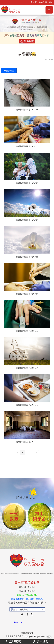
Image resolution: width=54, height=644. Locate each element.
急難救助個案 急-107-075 (27, 331)
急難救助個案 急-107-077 (27, 257)
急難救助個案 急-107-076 (27, 294)
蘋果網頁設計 (27, 633)
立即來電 (13, 641)
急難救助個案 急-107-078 (27, 220)
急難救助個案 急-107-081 (27, 110)
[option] (14, 517)
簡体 (51, 2)
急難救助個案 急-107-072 (27, 442)
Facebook (18, 622)
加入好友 (41, 641)
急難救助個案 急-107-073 (27, 405)
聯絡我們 (43, 2)
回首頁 (34, 2)
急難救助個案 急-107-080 (27, 146)
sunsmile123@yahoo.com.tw (30, 599)
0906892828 (31, 595)
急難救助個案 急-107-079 (27, 183)
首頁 (46, 59)
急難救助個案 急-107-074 (27, 368)
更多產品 (9, 71)
